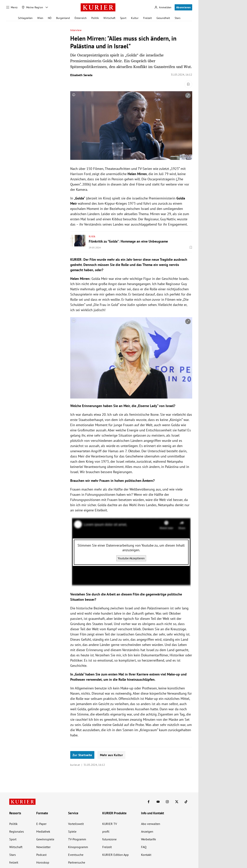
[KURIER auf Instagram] (167, 802)
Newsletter (43, 847)
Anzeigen (147, 831)
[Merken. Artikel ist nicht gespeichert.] (188, 84)
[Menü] (12, 7)
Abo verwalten (151, 824)
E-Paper (41, 824)
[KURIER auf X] (177, 802)
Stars (178, 18)
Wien (40, 18)
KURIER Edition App (115, 855)
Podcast (41, 855)
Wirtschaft (109, 18)
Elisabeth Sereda (81, 75)
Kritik (92, 236)
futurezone (109, 839)
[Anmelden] (163, 7)
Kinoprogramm (78, 847)
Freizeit (148, 18)
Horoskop (43, 862)
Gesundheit (163, 18)
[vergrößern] (188, 95)
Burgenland (63, 18)
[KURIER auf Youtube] (158, 802)
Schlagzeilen (25, 18)
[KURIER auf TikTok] (186, 802)
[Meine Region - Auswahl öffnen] (47, 7)
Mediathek (43, 831)
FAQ (144, 847)
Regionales (17, 831)
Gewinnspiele (45, 839)
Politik (95, 18)
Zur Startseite (82, 755)
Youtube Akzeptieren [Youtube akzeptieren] (131, 558)
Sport (123, 18)
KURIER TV (110, 824)
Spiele (72, 831)
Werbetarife (148, 839)
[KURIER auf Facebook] (149, 802)
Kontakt (146, 855)
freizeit (14, 862)
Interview (76, 30)
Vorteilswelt (76, 824)
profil (106, 831)
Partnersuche (77, 862)
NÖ (50, 18)
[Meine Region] (32, 7)
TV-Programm (77, 839)
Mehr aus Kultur (111, 755)
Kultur (135, 18)
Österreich (81, 18)
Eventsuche (76, 855)
